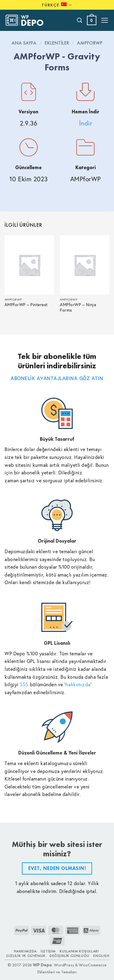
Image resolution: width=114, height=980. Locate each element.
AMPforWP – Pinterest (26, 305)
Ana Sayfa (24, 43)
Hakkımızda (25, 951)
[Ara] (80, 20)
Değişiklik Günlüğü (69, 956)
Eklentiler (57, 43)
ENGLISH (101, 956)
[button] (92, 20)
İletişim (48, 951)
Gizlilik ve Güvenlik (26, 956)
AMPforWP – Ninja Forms (78, 308)
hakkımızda (78, 684)
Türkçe (57, 5)
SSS (24, 684)
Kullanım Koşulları (79, 951)
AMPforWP (90, 43)
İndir (86, 123)
